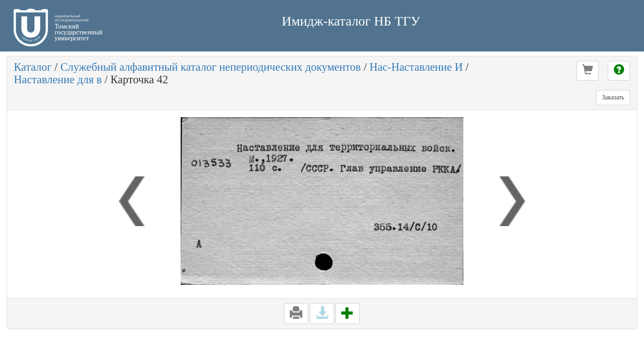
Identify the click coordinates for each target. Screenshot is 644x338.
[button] (588, 71)
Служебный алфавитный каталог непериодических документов (211, 67)
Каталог (33, 67)
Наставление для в (58, 79)
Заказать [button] (613, 97)
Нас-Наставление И (416, 67)
